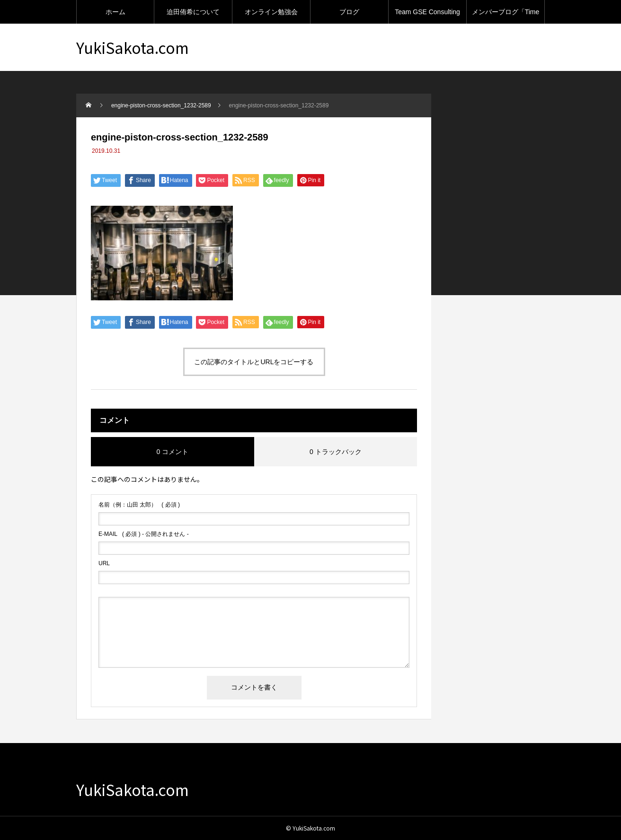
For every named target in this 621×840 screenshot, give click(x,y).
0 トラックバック (336, 452)
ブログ (349, 12)
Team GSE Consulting (427, 12)
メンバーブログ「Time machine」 (506, 16)
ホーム (115, 12)
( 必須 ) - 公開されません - (144, 534)
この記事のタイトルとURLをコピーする (254, 362)
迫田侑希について (193, 12)
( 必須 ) (139, 505)
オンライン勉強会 (271, 12)
